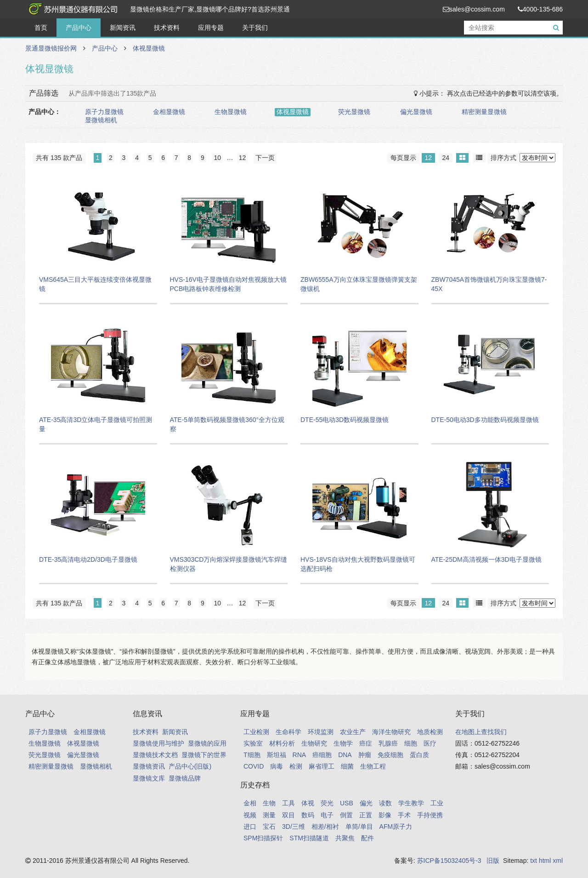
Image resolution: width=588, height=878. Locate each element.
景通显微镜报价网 (71, 9)
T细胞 (252, 755)
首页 (41, 28)
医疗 (430, 743)
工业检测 (256, 732)
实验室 (253, 743)
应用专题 (211, 28)
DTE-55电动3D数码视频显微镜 (345, 420)
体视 (308, 803)
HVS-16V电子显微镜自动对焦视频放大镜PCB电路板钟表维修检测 (228, 284)
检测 (296, 766)
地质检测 (430, 732)
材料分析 (282, 743)
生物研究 (314, 743)
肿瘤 (365, 755)
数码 (308, 815)
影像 (385, 815)
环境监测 (321, 732)
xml (558, 861)
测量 (269, 815)
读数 (385, 803)
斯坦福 (277, 755)
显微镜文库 (149, 778)
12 (429, 158)
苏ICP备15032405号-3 (449, 861)
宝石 (269, 827)
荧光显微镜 (354, 112)
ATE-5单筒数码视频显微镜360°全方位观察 (227, 424)
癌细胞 (322, 755)
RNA (300, 755)
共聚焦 (345, 838)
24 (446, 158)
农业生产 (353, 732)
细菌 (347, 766)
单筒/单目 (359, 827)
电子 (327, 815)
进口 (250, 827)
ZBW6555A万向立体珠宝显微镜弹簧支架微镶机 (359, 284)
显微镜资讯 (149, 766)
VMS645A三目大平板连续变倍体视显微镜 (95, 284)
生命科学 (288, 732)
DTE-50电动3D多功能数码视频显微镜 (485, 420)
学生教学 (411, 803)
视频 (250, 815)
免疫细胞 (390, 755)
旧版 (493, 861)
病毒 (277, 766)
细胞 (411, 743)
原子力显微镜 (104, 112)
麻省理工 (322, 766)
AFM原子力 (396, 827)
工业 (437, 803)
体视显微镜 (149, 48)
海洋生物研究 (391, 732)
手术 (404, 815)
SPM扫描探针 (263, 838)
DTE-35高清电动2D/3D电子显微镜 (88, 559)
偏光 (366, 803)
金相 (250, 803)
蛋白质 (419, 755)
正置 (366, 815)
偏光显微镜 (416, 112)
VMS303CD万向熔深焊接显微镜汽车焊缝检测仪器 (229, 564)
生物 (269, 803)
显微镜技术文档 (155, 755)
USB (347, 803)
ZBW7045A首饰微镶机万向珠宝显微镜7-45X (489, 284)
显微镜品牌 (185, 778)
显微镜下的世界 (204, 755)
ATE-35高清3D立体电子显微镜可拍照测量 (96, 424)
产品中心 (79, 28)
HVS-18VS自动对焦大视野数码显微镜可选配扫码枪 (358, 564)
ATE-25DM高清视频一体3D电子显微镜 (486, 559)
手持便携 (430, 815)
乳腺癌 (388, 743)
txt (534, 861)
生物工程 (373, 766)
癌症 (366, 743)
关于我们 (255, 28)
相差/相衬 (325, 827)
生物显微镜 (231, 112)
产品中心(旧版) (190, 766)
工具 (288, 803)
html (545, 861)
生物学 (343, 743)
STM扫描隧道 (309, 838)
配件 (367, 838)
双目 (288, 815)
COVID (254, 766)
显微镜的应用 (207, 743)
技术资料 (167, 28)
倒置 (346, 815)
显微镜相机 (101, 120)
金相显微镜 (169, 112)
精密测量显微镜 (484, 112)
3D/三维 (294, 827)
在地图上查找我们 (481, 732)
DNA (345, 755)
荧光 (327, 803)
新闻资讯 (123, 28)
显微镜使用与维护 (158, 743)
